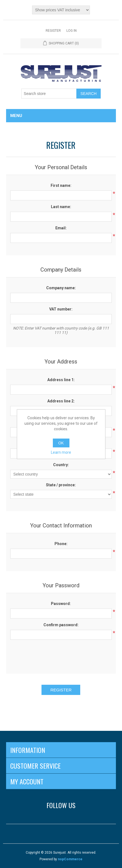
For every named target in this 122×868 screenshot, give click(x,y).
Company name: (61, 288)
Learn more (61, 452)
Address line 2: (61, 401)
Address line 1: (61, 380)
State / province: (61, 485)
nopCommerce (70, 859)
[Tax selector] (61, 10)
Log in (72, 31)
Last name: (61, 207)
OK (61, 443)
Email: (61, 228)
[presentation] (61, 655)
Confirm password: (61, 625)
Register (53, 31)
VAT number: (61, 309)
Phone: (61, 544)
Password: (61, 604)
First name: (61, 185)
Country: (61, 465)
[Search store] (49, 94)
